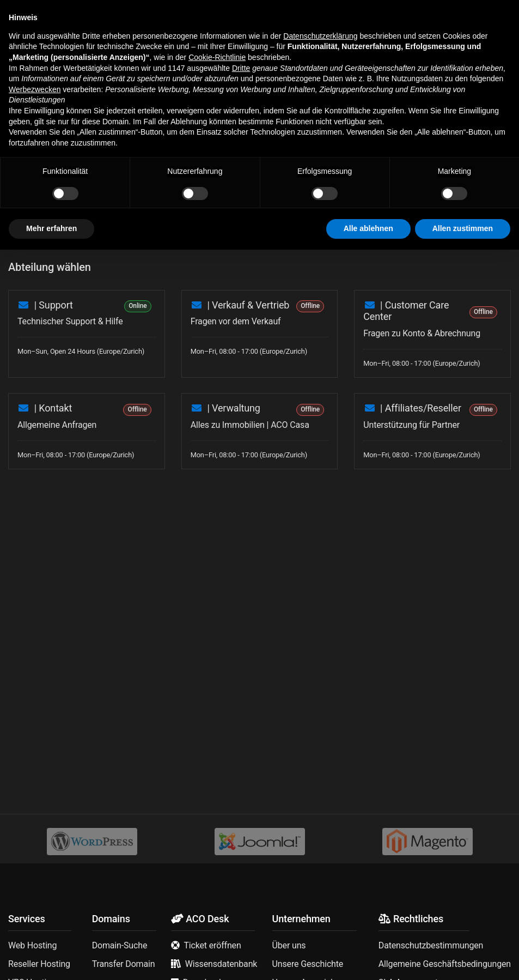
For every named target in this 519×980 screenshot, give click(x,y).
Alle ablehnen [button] (368, 959)
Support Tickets (118, 94)
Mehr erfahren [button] (51, 959)
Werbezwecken (35, 820)
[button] (16, 16)
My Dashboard (61, 94)
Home (17, 94)
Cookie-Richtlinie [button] (217, 788)
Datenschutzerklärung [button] (320, 766)
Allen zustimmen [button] (463, 959)
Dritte (241, 798)
